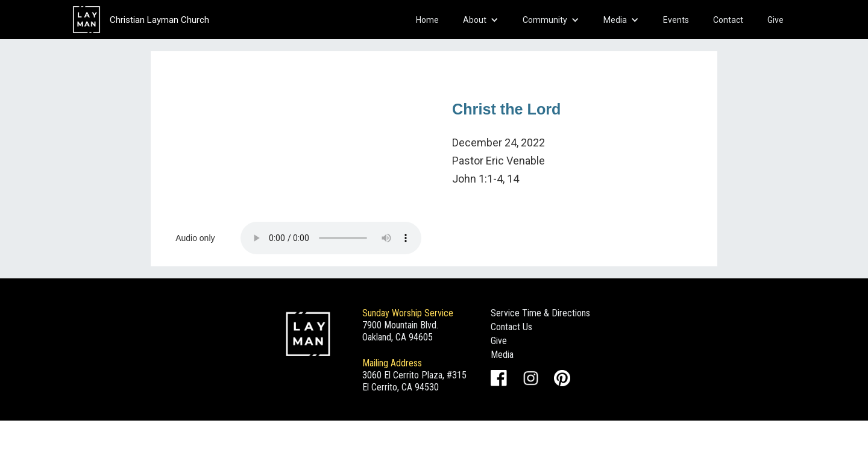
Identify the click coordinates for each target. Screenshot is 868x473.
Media (502, 355)
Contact (728, 20)
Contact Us (511, 327)
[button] (481, 20)
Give (775, 20)
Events (676, 20)
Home (427, 20)
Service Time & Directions (540, 313)
